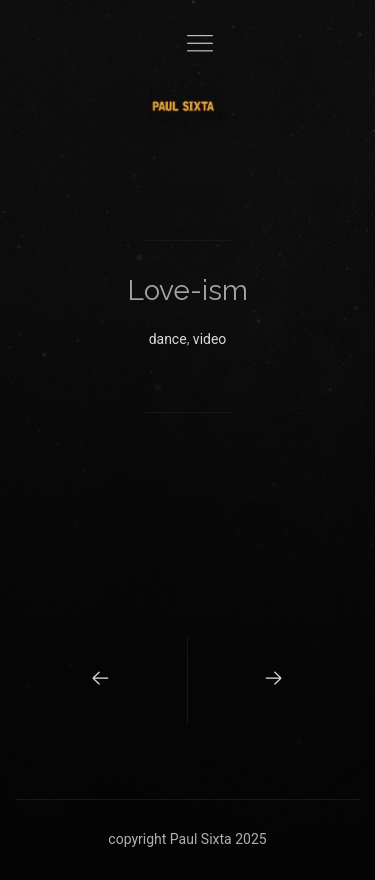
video (210, 339)
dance (168, 339)
